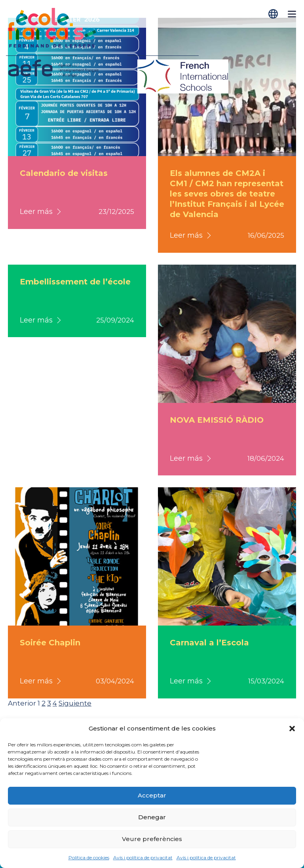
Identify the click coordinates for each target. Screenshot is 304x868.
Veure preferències (152, 839)
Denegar (152, 817)
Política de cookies (89, 858)
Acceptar (152, 795)
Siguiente (75, 703)
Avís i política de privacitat (143, 858)
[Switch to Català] (274, 14)
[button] (292, 729)
